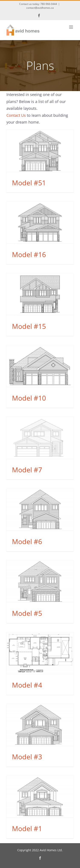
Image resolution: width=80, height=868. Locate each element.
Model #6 (27, 541)
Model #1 (27, 828)
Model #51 (29, 183)
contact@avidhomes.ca (40, 8)
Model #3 (27, 757)
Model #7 (27, 470)
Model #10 (29, 398)
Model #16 (29, 254)
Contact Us (16, 115)
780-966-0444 (49, 4)
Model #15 (29, 326)
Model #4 (27, 685)
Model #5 (27, 613)
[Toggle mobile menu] (71, 27)
